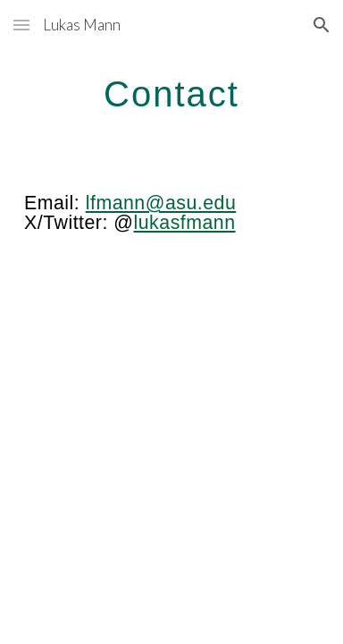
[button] (21, 25)
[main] (171, 94)
